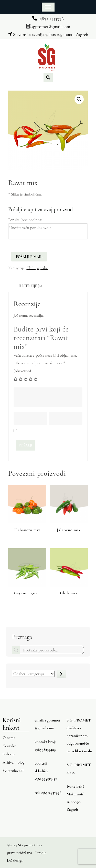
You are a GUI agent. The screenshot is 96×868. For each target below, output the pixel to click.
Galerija (9, 754)
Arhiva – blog (14, 762)
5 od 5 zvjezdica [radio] (36, 379)
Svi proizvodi (13, 771)
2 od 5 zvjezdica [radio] (21, 379)
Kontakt (9, 746)
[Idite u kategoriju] (61, 674)
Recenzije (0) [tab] (30, 286)
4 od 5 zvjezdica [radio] (31, 379)
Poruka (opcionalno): (25, 220)
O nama (9, 738)
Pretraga (22, 637)
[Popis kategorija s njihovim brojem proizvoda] (33, 674)
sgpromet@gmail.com (48, 26)
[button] (79, 99)
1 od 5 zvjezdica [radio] (16, 379)
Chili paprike (37, 268)
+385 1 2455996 (48, 18)
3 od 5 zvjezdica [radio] (26, 379)
